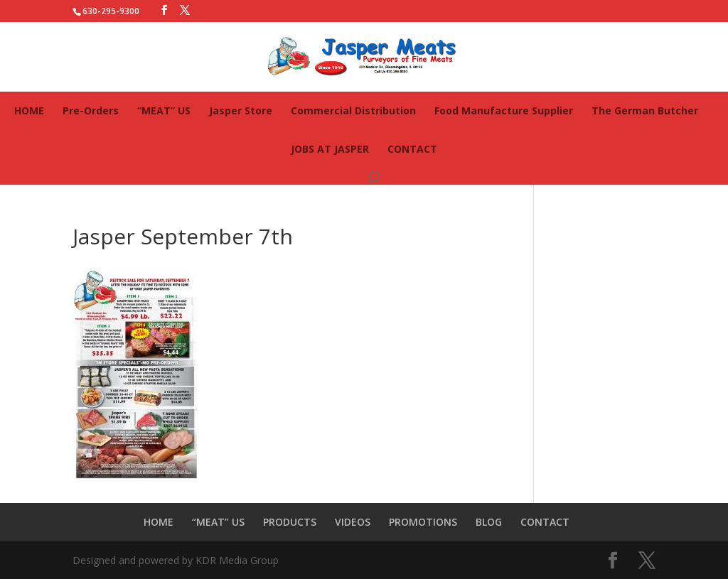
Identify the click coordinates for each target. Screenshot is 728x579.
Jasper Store (241, 110)
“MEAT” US (164, 110)
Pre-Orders (91, 110)
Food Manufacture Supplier (504, 110)
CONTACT (412, 149)
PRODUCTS (290, 522)
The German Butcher (645, 110)
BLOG (489, 522)
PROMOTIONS (423, 522)
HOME (29, 110)
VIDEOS (353, 522)
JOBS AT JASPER (330, 149)
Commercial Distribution (353, 110)
